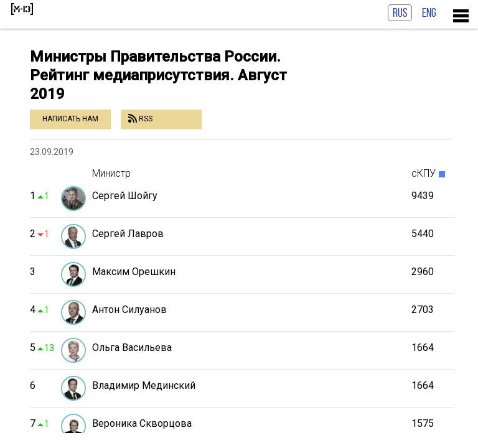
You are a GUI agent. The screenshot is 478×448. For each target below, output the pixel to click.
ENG (429, 12)
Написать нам (70, 119)
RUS (400, 12)
